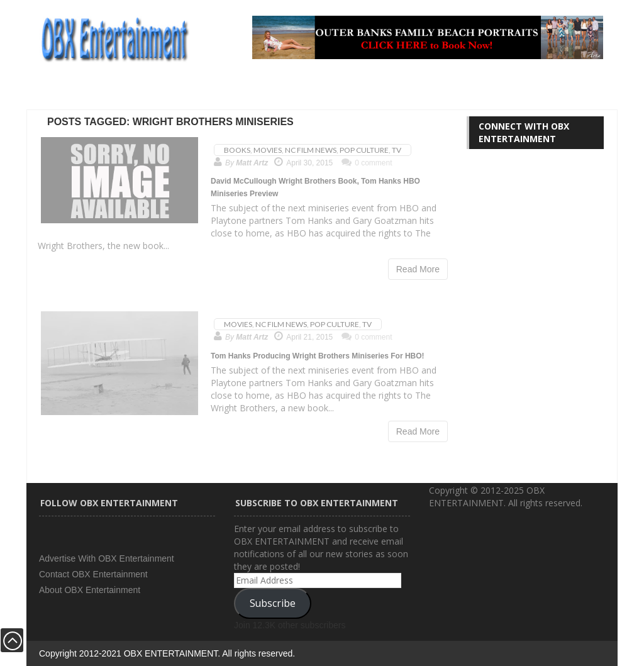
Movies (268, 150)
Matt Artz (252, 163)
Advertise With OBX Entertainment (107, 558)
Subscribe (273, 603)
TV (397, 150)
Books (237, 150)
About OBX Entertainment (90, 590)
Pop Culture (364, 150)
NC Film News (311, 150)
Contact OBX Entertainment (93, 574)
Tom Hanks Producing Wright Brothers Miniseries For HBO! (318, 356)
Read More (418, 269)
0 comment (367, 163)
